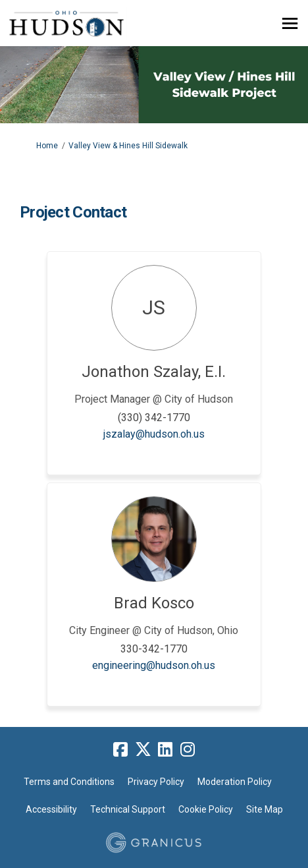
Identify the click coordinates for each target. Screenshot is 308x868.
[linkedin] (165, 749)
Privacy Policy (156, 782)
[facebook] (120, 749)
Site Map (265, 809)
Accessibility (51, 809)
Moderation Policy (235, 782)
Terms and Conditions (69, 782)
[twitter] (143, 749)
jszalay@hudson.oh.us (154, 434)
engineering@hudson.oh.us (154, 665)
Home (47, 146)
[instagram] (188, 749)
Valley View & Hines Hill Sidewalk (128, 146)
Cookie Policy (206, 809)
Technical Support (128, 809)
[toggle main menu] (290, 23)
